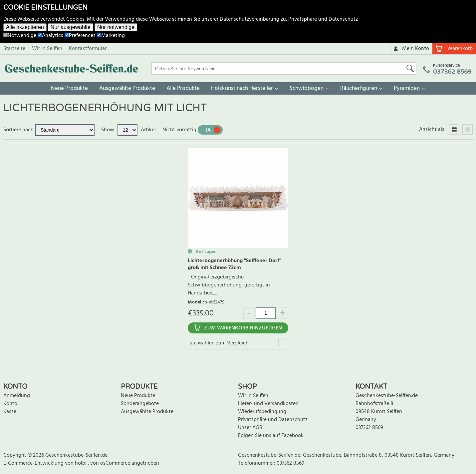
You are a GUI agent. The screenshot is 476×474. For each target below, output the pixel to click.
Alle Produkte (183, 88)
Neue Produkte (69, 88)
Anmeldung (17, 396)
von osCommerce (111, 463)
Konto (10, 404)
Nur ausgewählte (71, 27)
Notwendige (20, 36)
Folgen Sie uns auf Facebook (271, 436)
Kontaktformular (88, 49)
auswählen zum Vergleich (219, 343)
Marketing (111, 36)
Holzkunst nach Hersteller (242, 88)
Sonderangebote (140, 404)
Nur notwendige (116, 27)
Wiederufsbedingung (262, 412)
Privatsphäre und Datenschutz (323, 19)
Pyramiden (407, 88)
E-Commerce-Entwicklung (34, 463)
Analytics (50, 36)
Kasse (10, 412)
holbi (81, 463)
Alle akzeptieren (25, 27)
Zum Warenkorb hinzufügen (243, 328)
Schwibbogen (307, 88)
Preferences (80, 36)
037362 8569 (369, 428)
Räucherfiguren (359, 88)
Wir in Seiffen (47, 49)
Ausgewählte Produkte (127, 88)
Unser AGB (250, 428)
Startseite (14, 49)
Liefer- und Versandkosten (268, 404)
